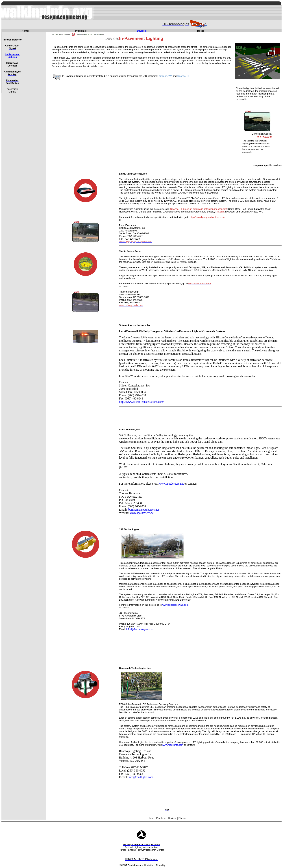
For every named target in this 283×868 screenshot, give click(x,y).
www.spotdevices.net (172, 484)
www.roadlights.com (173, 745)
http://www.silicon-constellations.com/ (141, 402)
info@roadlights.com (141, 777)
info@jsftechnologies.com (140, 629)
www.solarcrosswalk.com (175, 605)
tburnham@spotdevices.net (143, 510)
